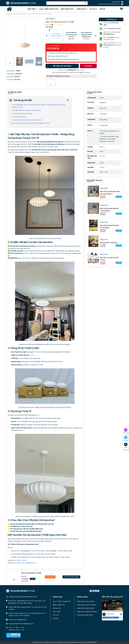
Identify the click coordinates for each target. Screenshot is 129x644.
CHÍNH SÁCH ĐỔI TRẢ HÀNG (87, 612)
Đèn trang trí (18, 14)
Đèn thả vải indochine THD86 (42, 14)
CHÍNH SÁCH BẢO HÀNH (85, 608)
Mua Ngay (50, 577)
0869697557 (117, 2)
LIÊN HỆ (102, 9)
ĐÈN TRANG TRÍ (67, 9)
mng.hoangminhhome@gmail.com (109, 4)
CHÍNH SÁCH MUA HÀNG (85, 601)
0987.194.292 (22, 560)
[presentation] (47, 36)
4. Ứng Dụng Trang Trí (19, 117)
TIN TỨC (93, 9)
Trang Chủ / (10, 14)
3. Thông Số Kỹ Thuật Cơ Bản (22, 114)
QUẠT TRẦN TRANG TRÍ (48, 9)
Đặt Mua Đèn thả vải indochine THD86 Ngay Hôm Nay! (31, 123)
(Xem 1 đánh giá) (58, 25)
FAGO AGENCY (92, 642)
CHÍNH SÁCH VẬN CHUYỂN (86, 605)
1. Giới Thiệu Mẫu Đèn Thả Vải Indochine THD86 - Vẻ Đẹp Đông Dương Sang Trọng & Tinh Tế (38, 106)
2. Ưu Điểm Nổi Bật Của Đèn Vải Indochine (26, 110)
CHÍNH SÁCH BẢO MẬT (85, 615)
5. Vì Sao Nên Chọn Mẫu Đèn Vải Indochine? (27, 120)
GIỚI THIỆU (31, 9)
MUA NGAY (88, 66)
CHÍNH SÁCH (81, 9)
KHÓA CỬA (57, 608)
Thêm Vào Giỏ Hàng (71, 577)
